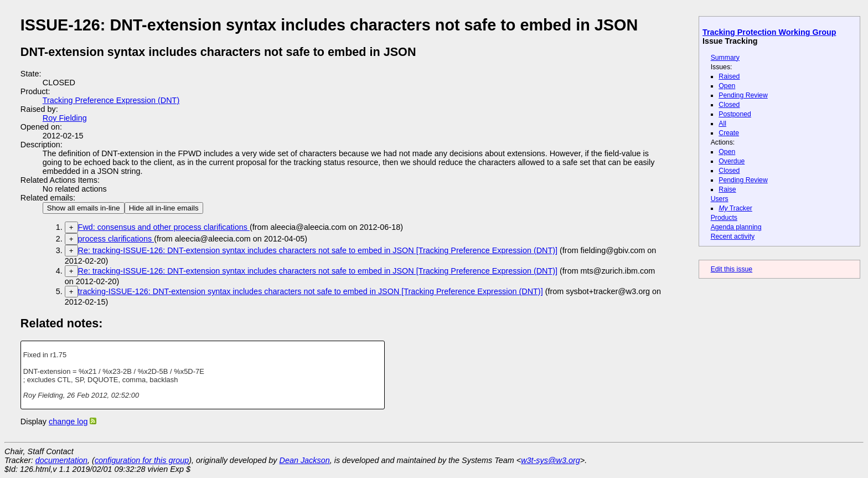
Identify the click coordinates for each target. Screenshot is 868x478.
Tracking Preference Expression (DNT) (111, 100)
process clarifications (116, 239)
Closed (729, 105)
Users (720, 199)
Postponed (735, 114)
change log (68, 422)
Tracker (735, 208)
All (722, 124)
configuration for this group (142, 460)
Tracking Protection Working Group (769, 32)
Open (727, 86)
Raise (727, 189)
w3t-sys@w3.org (551, 460)
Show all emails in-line (84, 208)
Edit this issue (732, 269)
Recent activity (733, 237)
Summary (725, 58)
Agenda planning (736, 227)
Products (724, 218)
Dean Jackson (305, 460)
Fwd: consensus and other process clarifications (164, 227)
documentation (61, 460)
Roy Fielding (65, 118)
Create (729, 133)
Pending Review (743, 95)
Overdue (732, 161)
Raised (729, 76)
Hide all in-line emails (164, 208)
